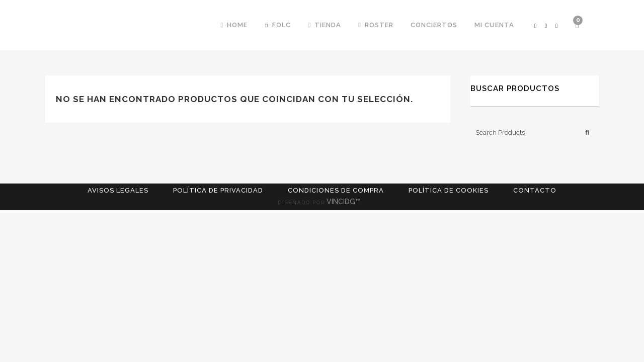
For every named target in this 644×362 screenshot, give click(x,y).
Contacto (535, 190)
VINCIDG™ (347, 202)
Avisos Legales (118, 190)
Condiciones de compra (336, 190)
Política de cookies (449, 190)
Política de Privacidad (218, 190)
